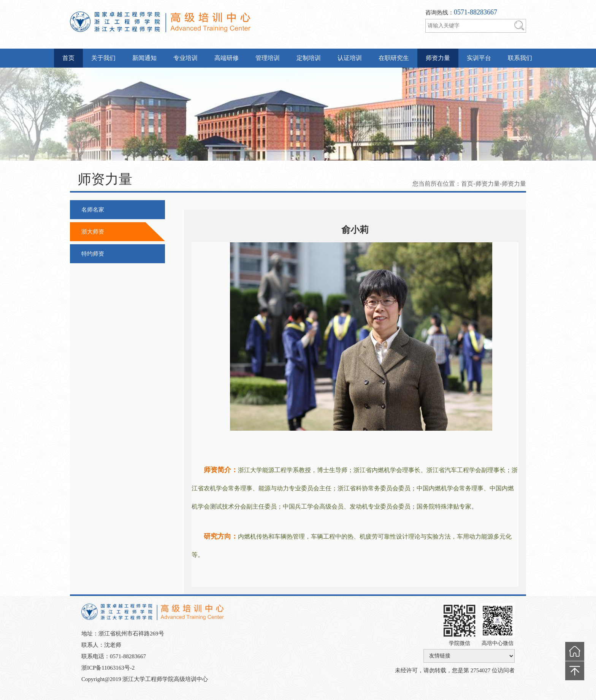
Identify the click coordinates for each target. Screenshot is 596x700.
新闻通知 (144, 58)
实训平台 (479, 58)
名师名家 (93, 210)
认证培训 (350, 58)
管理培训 (268, 58)
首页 (68, 58)
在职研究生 (394, 58)
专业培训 (185, 58)
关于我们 (103, 58)
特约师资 (93, 254)
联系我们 (520, 58)
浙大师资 (93, 232)
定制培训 (309, 58)
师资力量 (438, 58)
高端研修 (227, 58)
